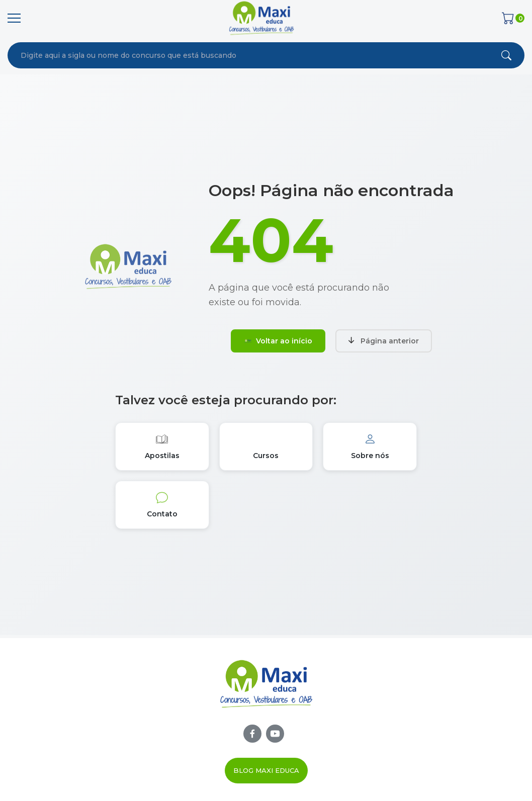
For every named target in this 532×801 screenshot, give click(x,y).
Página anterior (384, 341)
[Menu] (14, 18)
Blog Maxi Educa (266, 770)
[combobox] (219, 55)
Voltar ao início (278, 341)
